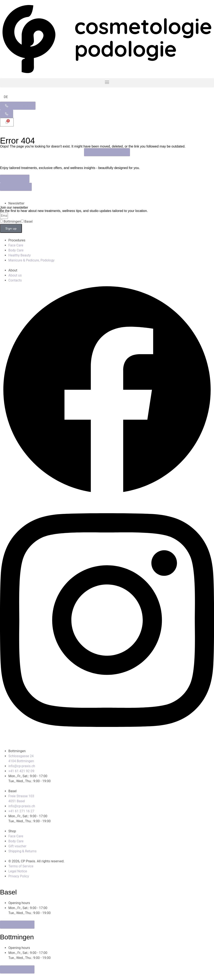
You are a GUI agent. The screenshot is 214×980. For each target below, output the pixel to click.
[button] (107, 83)
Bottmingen (12, 222)
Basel (29, 222)
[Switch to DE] (6, 97)
